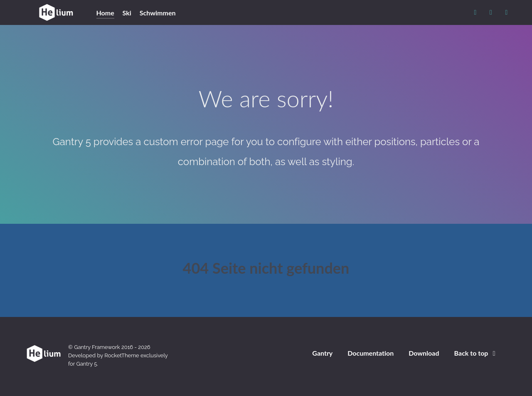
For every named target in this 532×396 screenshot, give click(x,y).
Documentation (371, 353)
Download (424, 353)
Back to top (476, 353)
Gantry (322, 353)
